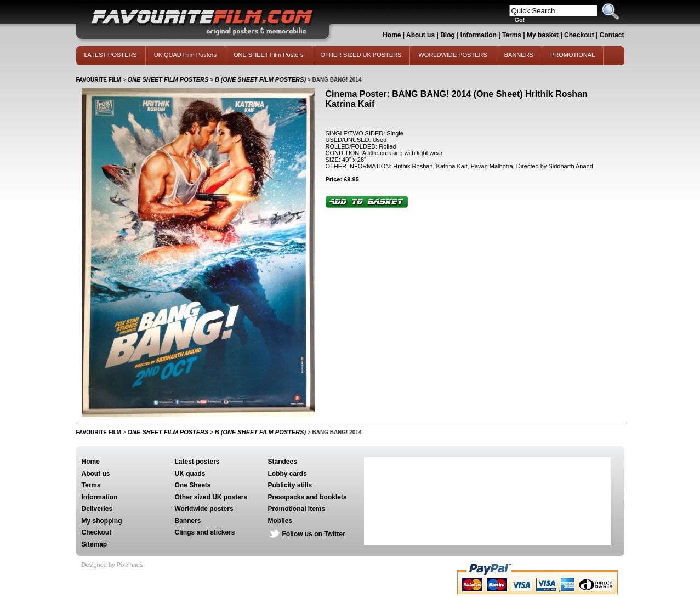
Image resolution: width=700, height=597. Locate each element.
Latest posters (197, 462)
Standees (283, 462)
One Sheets (193, 485)
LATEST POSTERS (111, 55)
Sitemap (95, 544)
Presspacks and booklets (308, 497)
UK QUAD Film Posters (185, 55)
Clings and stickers (205, 532)
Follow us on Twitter (314, 534)
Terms (512, 35)
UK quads (190, 474)
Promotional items (297, 509)
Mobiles (280, 521)
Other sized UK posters (211, 497)
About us (420, 35)
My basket (543, 35)
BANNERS (519, 55)
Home (392, 35)
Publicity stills (290, 485)
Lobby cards (288, 474)
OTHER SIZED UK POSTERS (361, 55)
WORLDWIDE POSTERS (453, 55)
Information (479, 35)
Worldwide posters (204, 509)
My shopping (102, 521)
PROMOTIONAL (573, 55)
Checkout (580, 35)
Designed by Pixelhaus (112, 565)
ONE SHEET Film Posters (269, 55)
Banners (188, 521)
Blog (448, 35)
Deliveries (97, 509)
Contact (612, 35)
